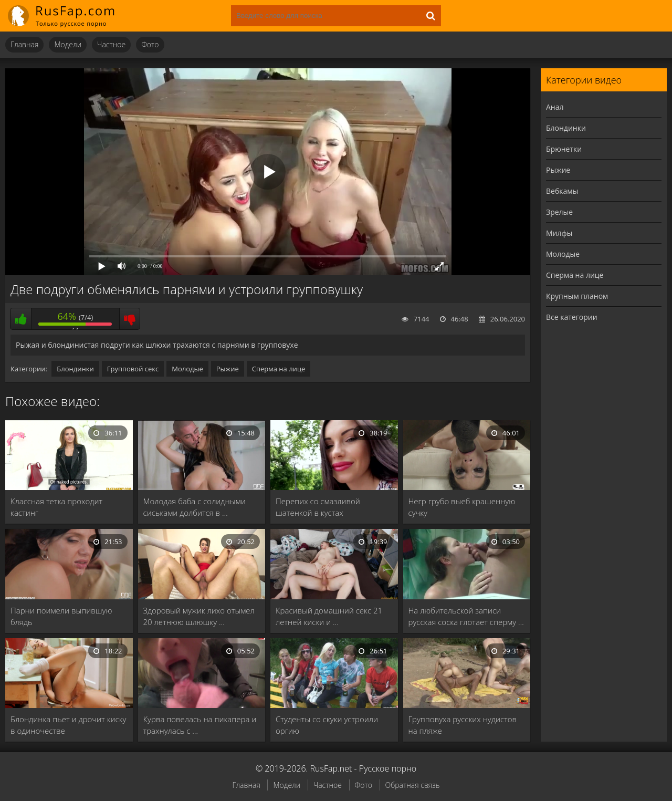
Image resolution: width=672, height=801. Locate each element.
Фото (150, 44)
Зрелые (559, 212)
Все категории (572, 317)
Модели (68, 44)
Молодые (187, 369)
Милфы (559, 233)
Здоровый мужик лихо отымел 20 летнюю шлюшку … (199, 616)
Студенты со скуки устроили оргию (327, 725)
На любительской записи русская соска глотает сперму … (466, 616)
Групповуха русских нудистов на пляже (463, 725)
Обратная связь (413, 785)
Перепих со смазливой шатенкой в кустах (318, 507)
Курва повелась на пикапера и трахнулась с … (200, 725)
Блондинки (75, 369)
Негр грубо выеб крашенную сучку (462, 507)
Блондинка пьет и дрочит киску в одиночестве (68, 725)
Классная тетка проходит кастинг (56, 507)
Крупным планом (577, 296)
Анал (555, 107)
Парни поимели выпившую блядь (61, 616)
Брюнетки (564, 149)
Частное (111, 44)
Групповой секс (133, 369)
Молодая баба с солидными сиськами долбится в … (195, 507)
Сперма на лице (279, 369)
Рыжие (228, 369)
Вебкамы (562, 191)
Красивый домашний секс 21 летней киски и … (329, 616)
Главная (24, 44)
